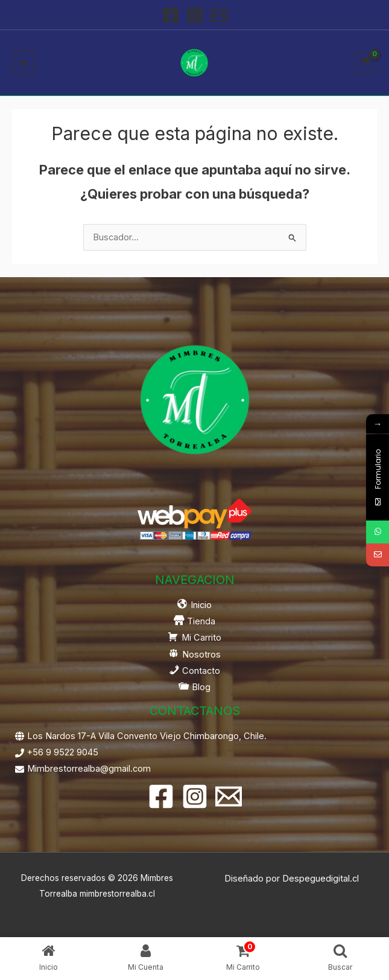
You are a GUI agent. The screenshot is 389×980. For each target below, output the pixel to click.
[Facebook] (171, 15)
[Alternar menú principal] (23, 62)
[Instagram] (195, 15)
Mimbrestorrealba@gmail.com (89, 769)
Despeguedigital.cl (321, 879)
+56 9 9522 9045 (63, 752)
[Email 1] (219, 15)
